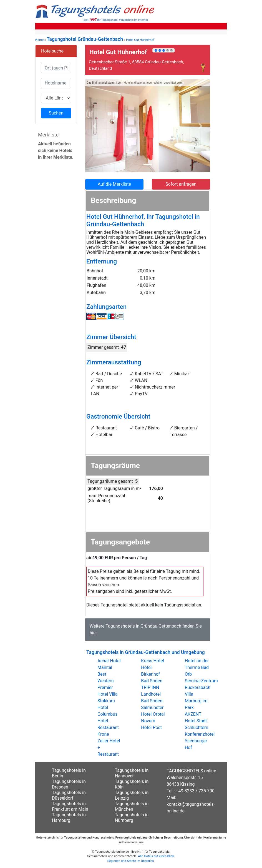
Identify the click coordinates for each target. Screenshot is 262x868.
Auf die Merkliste (114, 184)
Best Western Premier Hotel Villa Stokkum (108, 687)
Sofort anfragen (181, 184)
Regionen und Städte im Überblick (131, 861)
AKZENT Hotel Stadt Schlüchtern (197, 721)
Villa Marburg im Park (196, 701)
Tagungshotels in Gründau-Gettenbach (143, 626)
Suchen (56, 113)
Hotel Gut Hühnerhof (140, 40)
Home (39, 40)
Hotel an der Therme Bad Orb (197, 667)
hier (93, 633)
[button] (95, 126)
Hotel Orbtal (153, 714)
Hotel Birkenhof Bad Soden (152, 674)
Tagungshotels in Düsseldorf (69, 795)
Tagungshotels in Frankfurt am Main (70, 806)
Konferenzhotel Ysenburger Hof (200, 741)
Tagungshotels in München (132, 806)
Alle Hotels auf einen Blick (156, 856)
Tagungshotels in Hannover (132, 773)
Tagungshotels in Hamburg (69, 818)
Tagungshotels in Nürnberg (132, 818)
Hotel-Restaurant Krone (108, 728)
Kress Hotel (152, 661)
